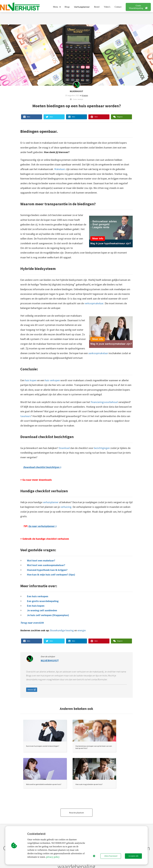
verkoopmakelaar (94, 303)
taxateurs (26, 416)
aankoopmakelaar (98, 353)
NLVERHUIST (76, 91)
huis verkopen (52, 380)
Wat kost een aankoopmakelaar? (46, 565)
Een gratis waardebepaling (43, 601)
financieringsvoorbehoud (104, 402)
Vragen (85, 95)
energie (82, 630)
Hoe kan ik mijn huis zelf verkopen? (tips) (51, 575)
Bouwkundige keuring (62, 630)
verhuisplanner (51, 502)
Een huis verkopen (38, 596)
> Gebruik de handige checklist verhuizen (45, 539)
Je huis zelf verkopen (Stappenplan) (48, 615)
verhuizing (66, 507)
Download (64, 448)
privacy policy (53, 857)
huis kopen (31, 380)
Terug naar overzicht (32, 623)
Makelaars (60, 169)
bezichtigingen (102, 448)
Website (32, 690)
